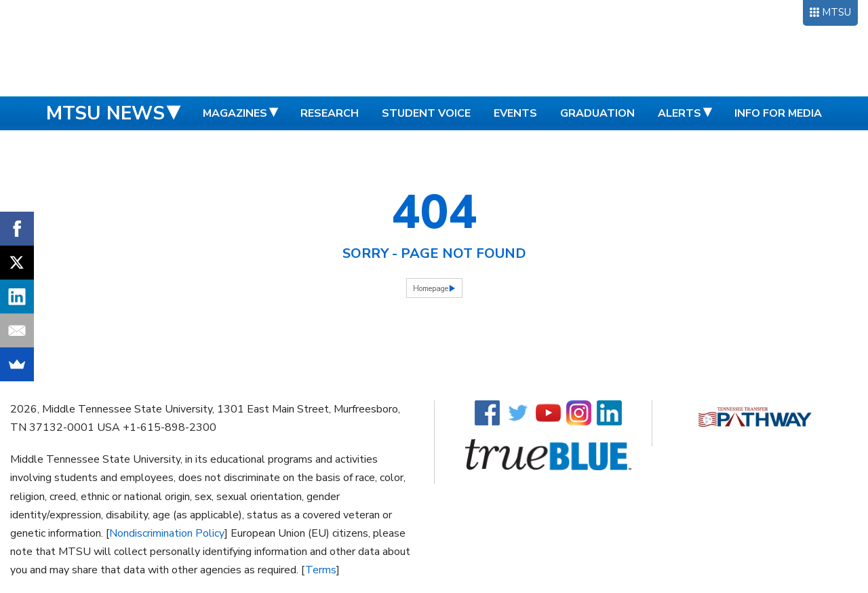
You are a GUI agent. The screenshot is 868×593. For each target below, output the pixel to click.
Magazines (235, 113)
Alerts (679, 113)
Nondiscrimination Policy (167, 533)
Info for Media (778, 113)
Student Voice (426, 113)
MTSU (836, 12)
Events (515, 113)
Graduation (597, 113)
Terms (321, 570)
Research (330, 113)
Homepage (431, 289)
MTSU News (105, 113)
